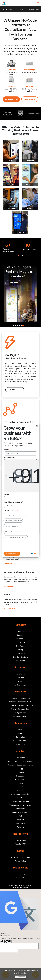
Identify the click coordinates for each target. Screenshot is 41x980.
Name (7, 450)
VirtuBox (25, 888)
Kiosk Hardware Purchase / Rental (16, 537)
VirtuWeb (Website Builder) (13, 532)
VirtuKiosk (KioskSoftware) (13, 521)
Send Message (12, 554)
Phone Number (10, 457)
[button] (11, 99)
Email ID (7, 494)
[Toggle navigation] (38, 3)
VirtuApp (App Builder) (12, 526)
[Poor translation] (8, 941)
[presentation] (16, 546)
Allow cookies (20, 977)
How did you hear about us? (14, 502)
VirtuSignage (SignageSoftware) (15, 515)
